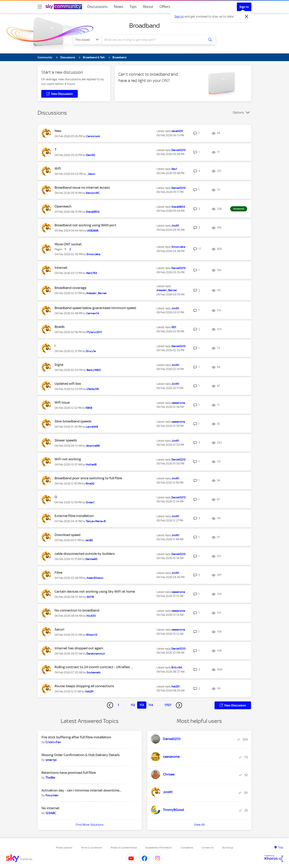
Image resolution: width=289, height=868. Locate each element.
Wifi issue (62, 402)
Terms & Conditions (91, 848)
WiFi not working (68, 459)
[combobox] (153, 40)
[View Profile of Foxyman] (52, 795)
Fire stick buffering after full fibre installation (76, 737)
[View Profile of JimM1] (175, 226)
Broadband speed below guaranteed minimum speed (95, 308)
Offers (165, 7)
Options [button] (238, 112)
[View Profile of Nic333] (91, 616)
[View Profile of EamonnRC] (93, 193)
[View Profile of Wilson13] (92, 635)
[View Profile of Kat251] (89, 691)
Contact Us (207, 848)
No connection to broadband (77, 610)
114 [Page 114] (151, 705)
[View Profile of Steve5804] (93, 212)
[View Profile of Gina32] (90, 484)
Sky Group (228, 848)
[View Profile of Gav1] (174, 169)
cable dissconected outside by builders (85, 554)
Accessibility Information (159, 848)
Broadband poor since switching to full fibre (88, 478)
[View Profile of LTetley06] (93, 389)
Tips (133, 7)
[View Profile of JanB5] (89, 540)
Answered (239, 209)
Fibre (58, 572)
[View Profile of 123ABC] (51, 813)
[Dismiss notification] (247, 17)
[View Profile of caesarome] (178, 403)
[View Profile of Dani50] (91, 155)
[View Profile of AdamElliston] (95, 578)
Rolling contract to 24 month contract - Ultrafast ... (94, 667)
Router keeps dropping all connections (84, 686)
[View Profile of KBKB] (89, 408)
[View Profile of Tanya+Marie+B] (96, 521)
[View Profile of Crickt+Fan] (53, 742)
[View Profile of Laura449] (92, 427)
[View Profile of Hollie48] (91, 465)
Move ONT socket (68, 244)
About (148, 7)
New (58, 131)
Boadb (60, 327)
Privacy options (64, 848)
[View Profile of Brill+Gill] (177, 667)
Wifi (58, 168)
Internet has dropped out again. (79, 648)
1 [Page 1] (118, 705)
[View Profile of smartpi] (51, 760)
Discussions (98, 7)
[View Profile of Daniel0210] (179, 150)
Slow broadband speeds (73, 421)
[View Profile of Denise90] (92, 559)
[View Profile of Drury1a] (91, 351)
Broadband (144, 25)
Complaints (187, 848)
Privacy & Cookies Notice (124, 848)
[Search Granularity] (87, 40)
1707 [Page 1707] (168, 705)
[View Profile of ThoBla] (50, 778)
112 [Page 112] (133, 705)
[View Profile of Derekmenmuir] (96, 654)
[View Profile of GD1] (174, 327)
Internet (61, 268)
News (119, 7)
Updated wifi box (68, 384)
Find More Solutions (90, 825)
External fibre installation (74, 516)
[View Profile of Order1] (90, 502)
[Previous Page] (110, 705)
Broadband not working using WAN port (85, 225)
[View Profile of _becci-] (91, 174)
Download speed (67, 535)
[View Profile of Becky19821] (94, 370)
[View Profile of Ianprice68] (93, 446)
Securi (59, 629)
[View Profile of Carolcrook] (93, 136)
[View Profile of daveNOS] (177, 131)
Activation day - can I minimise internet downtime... (81, 790)
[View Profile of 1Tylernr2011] (94, 332)
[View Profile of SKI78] (90, 597)
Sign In (244, 7)
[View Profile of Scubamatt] (94, 672)
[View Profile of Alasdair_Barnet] (96, 293)
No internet (51, 808)
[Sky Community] (64, 7)
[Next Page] (179, 705)
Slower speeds (66, 440)
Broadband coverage (70, 288)
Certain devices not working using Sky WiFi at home (95, 591)
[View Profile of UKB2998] (93, 231)
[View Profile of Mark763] (92, 273)
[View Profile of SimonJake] (93, 254)
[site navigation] (40, 7)
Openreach (63, 206)
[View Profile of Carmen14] (93, 313)
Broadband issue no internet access (82, 188)
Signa (59, 365)
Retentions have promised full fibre (69, 773)
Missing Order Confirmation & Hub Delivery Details (81, 755)
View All (199, 825)
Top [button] (281, 847)
